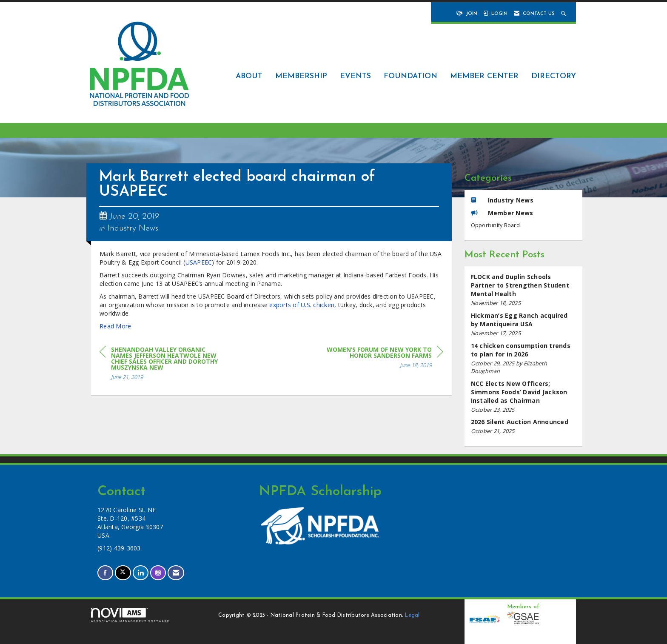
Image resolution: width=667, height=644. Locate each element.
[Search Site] (564, 14)
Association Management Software (130, 615)
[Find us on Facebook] (105, 573)
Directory (554, 76)
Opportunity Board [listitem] (495, 225)
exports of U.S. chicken (302, 305)
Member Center (484, 76)
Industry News (133, 228)
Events (355, 76)
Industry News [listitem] (502, 200)
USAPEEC (199, 262)
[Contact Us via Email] (176, 573)
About (249, 76)
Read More (115, 326)
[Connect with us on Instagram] (158, 573)
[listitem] (524, 290)
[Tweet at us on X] (123, 573)
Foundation (410, 76)
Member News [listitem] (502, 213)
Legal (412, 616)
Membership (301, 76)
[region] (379, 359)
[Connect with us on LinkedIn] (141, 573)
